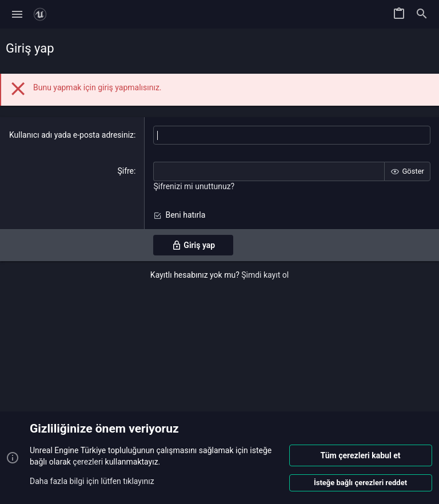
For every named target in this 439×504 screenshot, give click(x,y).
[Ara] (422, 14)
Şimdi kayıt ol (265, 275)
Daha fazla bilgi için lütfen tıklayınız (92, 481)
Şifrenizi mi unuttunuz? (194, 186)
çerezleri (88, 462)
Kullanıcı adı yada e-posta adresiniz (71, 135)
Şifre (125, 171)
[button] (17, 14)
